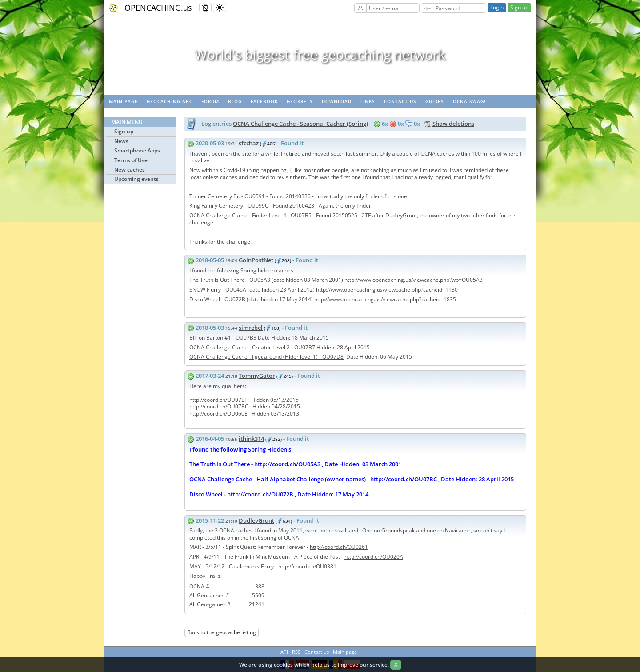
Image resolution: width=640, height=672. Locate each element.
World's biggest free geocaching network (320, 54)
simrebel (251, 328)
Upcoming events (136, 179)
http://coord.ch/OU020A (374, 557)
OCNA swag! (469, 101)
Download (337, 101)
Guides (435, 101)
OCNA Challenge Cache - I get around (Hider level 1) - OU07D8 (266, 357)
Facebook (264, 101)
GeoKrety (300, 101)
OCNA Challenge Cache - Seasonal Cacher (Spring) (300, 124)
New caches (130, 170)
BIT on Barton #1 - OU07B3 (223, 338)
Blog (235, 101)
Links (368, 101)
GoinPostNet (256, 260)
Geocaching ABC (170, 101)
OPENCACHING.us (158, 8)
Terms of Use (131, 160)
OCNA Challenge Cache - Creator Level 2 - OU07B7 (252, 347)
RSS (296, 652)
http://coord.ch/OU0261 (339, 547)
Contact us (400, 101)
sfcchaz (249, 143)
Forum (210, 101)
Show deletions (453, 124)
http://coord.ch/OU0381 (307, 566)
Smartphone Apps (137, 150)
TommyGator (257, 376)
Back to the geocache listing (222, 632)
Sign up (519, 7)
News (121, 141)
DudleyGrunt (256, 520)
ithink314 (251, 439)
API (284, 652)
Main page (123, 101)
